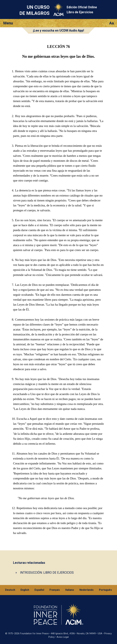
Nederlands (87, 590)
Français (55, 590)
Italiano (70, 590)
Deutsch (10, 590)
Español (39, 590)
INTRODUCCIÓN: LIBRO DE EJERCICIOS (47, 573)
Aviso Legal (63, 637)
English (25, 590)
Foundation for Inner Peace (34, 634)
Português (105, 590)
